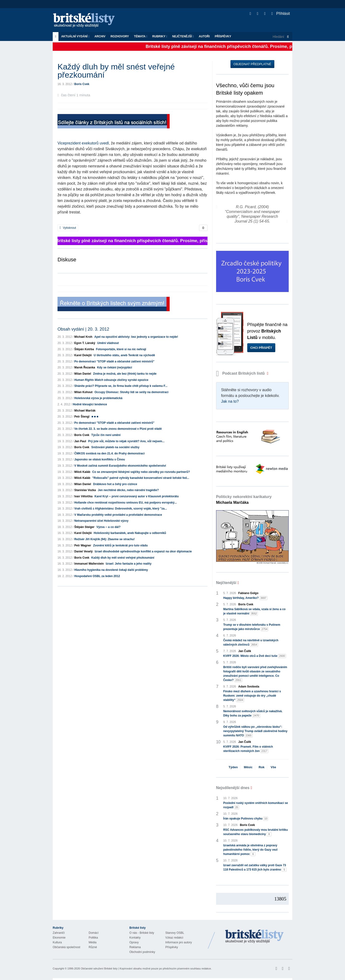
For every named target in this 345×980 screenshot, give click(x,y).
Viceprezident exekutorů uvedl (83, 143)
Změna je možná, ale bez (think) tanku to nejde (125, 374)
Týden (233, 767)
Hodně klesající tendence (90, 404)
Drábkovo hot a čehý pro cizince (115, 484)
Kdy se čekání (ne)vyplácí (115, 367)
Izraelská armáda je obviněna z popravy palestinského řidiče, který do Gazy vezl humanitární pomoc (250, 850)
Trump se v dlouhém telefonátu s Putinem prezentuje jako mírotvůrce (252, 627)
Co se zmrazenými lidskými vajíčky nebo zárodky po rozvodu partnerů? (141, 472)
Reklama (135, 947)
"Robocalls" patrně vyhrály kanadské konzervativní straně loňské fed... (141, 478)
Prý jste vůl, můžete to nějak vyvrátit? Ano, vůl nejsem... (126, 441)
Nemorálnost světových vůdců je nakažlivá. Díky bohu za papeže (253, 714)
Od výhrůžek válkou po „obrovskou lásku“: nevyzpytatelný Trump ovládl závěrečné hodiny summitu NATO (255, 731)
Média (93, 942)
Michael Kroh (83, 337)
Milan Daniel (83, 374)
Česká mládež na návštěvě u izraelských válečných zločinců (251, 643)
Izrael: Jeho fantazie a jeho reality (129, 564)
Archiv (100, 36)
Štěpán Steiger (84, 527)
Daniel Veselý (83, 551)
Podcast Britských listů (241, 373)
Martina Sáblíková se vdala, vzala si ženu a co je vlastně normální (254, 612)
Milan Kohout (83, 392)
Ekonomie (59, 938)
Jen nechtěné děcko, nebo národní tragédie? (128, 490)
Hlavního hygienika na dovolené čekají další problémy (111, 570)
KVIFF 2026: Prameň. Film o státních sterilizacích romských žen (248, 749)
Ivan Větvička (83, 496)
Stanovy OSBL (175, 933)
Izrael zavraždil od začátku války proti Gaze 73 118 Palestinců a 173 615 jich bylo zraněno (255, 868)
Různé (93, 947)
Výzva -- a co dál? (108, 527)
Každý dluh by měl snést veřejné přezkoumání (123, 558)
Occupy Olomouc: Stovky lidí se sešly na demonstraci (131, 392)
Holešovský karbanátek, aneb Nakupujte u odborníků (130, 533)
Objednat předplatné (252, 64)
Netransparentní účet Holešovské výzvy (101, 521)
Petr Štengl (82, 417)
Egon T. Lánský (85, 343)
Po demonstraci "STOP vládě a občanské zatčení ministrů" (114, 361)
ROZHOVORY (120, 36)
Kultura (57, 942)
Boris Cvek (82, 84)
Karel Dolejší (83, 355)
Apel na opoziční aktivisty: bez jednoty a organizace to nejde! (136, 337)
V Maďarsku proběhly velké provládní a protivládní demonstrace (118, 515)
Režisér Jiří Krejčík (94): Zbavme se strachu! (104, 539)
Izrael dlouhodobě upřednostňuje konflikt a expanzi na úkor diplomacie (143, 551)
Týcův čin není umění (106, 435)
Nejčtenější (183, 36)
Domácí (94, 933)
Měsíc (248, 767)
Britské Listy (254, 937)
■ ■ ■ (95, 417)
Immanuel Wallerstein (89, 564)
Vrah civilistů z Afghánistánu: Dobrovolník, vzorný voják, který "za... (121, 509)
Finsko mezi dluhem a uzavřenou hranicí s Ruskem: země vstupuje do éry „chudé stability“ (252, 696)
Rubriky (160, 36)
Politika (93, 938)
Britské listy (86, 20)
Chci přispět (261, 348)
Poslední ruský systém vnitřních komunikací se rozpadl (256, 805)
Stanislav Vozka (85, 490)
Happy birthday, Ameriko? (245, 598)
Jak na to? (230, 401)
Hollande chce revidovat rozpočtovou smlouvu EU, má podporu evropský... (126, 503)
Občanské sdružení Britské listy (99, 969)
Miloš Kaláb (82, 472)
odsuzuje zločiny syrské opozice (111, 380)
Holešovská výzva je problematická (98, 398)
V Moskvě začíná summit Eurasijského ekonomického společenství (120, 466)
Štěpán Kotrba (84, 349)
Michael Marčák (85, 411)
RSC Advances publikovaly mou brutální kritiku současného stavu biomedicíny (256, 832)
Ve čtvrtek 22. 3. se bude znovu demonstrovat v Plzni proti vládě (118, 429)
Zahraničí (59, 933)
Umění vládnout (108, 343)
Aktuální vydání (75, 36)
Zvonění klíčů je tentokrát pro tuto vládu (121, 545)
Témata (141, 36)
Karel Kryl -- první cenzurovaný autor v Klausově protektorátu (136, 496)
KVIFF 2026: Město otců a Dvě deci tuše (255, 656)
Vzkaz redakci (174, 938)
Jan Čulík (245, 651)
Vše (273, 767)
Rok (262, 767)
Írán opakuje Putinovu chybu (246, 819)
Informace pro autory (179, 942)
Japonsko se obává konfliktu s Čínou (100, 459)
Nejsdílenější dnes (233, 788)
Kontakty (135, 938)
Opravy (134, 942)
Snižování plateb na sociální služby (115, 447)
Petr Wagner (83, 545)
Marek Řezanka (85, 367)
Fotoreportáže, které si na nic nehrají (121, 349)
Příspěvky (223, 36)
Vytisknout (68, 228)
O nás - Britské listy (142, 933)
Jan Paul (80, 441)
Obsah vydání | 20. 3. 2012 (83, 329)
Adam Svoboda (249, 687)
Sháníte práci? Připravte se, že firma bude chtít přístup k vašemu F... (121, 386)
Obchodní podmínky (142, 952)
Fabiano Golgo (248, 593)
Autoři (204, 36)
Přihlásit (281, 14)
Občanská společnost (66, 947)
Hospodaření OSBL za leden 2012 (97, 576)
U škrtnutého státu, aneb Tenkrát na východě (124, 355)
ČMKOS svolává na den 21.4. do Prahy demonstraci (109, 453)
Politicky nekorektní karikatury (244, 500)
